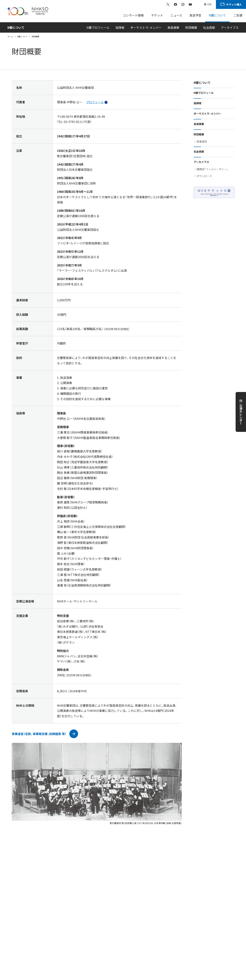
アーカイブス (230, 27)
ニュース (176, 15)
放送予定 (196, 15)
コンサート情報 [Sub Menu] (133, 15)
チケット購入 (234, 4)
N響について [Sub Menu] (217, 15)
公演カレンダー (241, 414)
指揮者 (120, 27)
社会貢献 (209, 27)
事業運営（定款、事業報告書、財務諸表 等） (39, 734)
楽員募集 (173, 27)
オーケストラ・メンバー (146, 27)
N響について (22, 36)
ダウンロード (204, 176)
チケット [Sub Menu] (157, 15)
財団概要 (191, 27)
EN (209, 4)
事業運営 (202, 141)
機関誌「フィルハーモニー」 (212, 169)
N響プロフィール (98, 27)
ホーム (10, 36)
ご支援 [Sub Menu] (238, 15)
